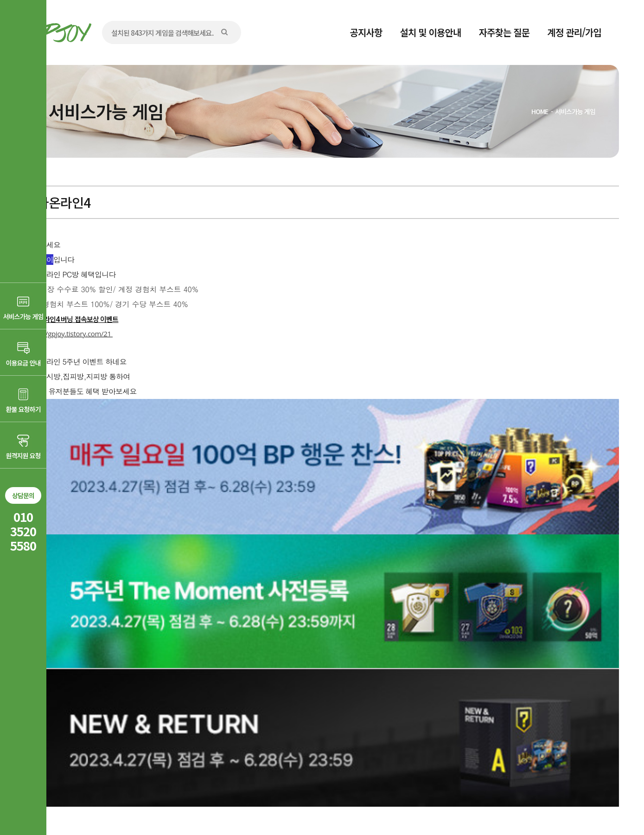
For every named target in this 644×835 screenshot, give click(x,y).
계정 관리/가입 (574, 32)
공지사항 (366, 32)
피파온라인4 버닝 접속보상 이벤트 (72, 319)
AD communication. (168, 804)
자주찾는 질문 (504, 32)
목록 (600, 672)
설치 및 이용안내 (431, 32)
